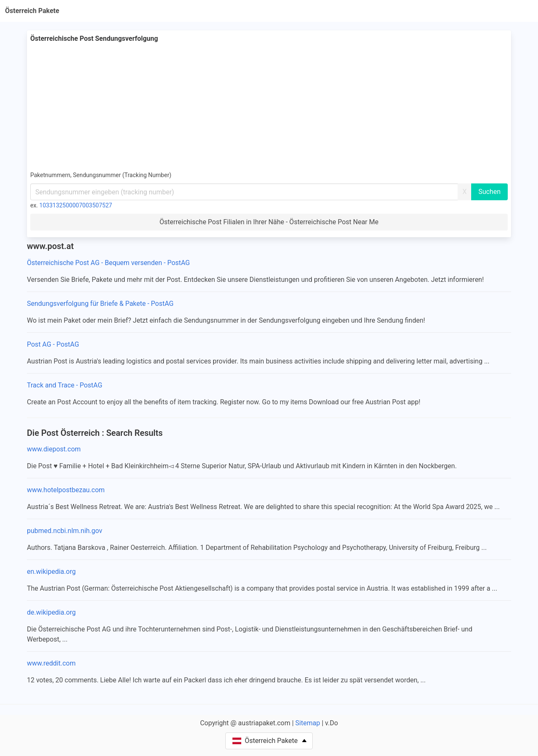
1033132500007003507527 (76, 205)
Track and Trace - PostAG (65, 385)
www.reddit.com (51, 663)
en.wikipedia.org (51, 572)
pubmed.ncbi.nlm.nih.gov (65, 531)
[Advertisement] (269, 107)
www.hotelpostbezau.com (66, 490)
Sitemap (308, 723)
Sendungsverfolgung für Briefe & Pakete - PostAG (100, 304)
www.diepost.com (54, 449)
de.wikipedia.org (51, 612)
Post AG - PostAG (53, 344)
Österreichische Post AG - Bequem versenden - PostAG (108, 263)
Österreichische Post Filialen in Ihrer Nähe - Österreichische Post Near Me (269, 222)
